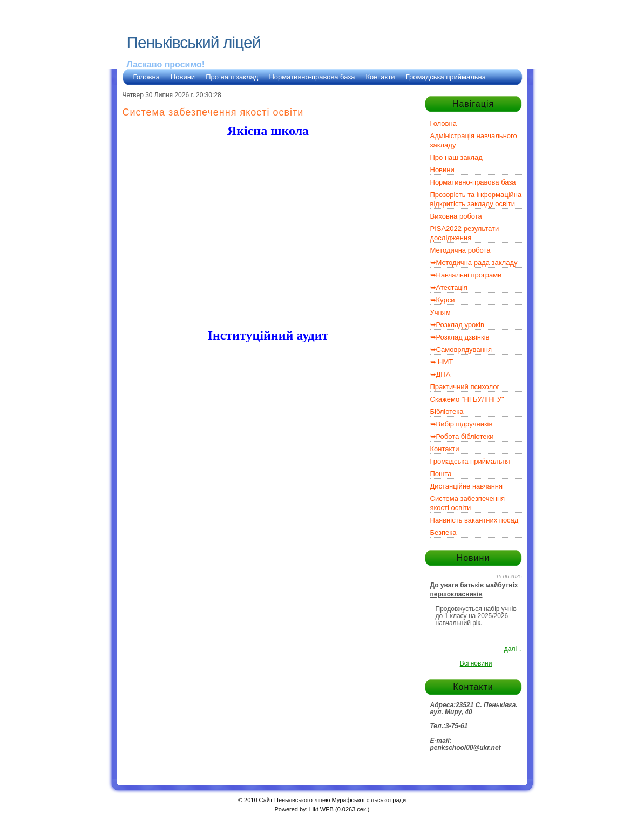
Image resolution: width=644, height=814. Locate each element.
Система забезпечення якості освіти (468, 503)
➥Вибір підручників (462, 424)
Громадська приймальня (470, 461)
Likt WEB (321, 809)
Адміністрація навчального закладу (474, 140)
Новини (183, 77)
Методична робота (460, 250)
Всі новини (476, 663)
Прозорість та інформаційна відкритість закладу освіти (476, 199)
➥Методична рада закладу (474, 263)
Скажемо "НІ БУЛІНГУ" (467, 399)
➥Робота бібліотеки (462, 436)
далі (510, 649)
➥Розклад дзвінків (460, 337)
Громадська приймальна (446, 77)
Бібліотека (447, 412)
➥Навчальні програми (466, 275)
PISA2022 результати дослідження (465, 233)
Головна (147, 77)
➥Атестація (449, 287)
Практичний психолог (465, 387)
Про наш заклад (232, 77)
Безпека (443, 533)
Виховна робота (456, 216)
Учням (440, 312)
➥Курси (443, 300)
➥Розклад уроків (457, 325)
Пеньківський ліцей (194, 42)
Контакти (381, 77)
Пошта (441, 474)
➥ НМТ (442, 362)
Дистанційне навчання (467, 486)
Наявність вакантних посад (474, 520)
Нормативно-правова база (312, 77)
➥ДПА (440, 374)
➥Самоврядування (461, 350)
